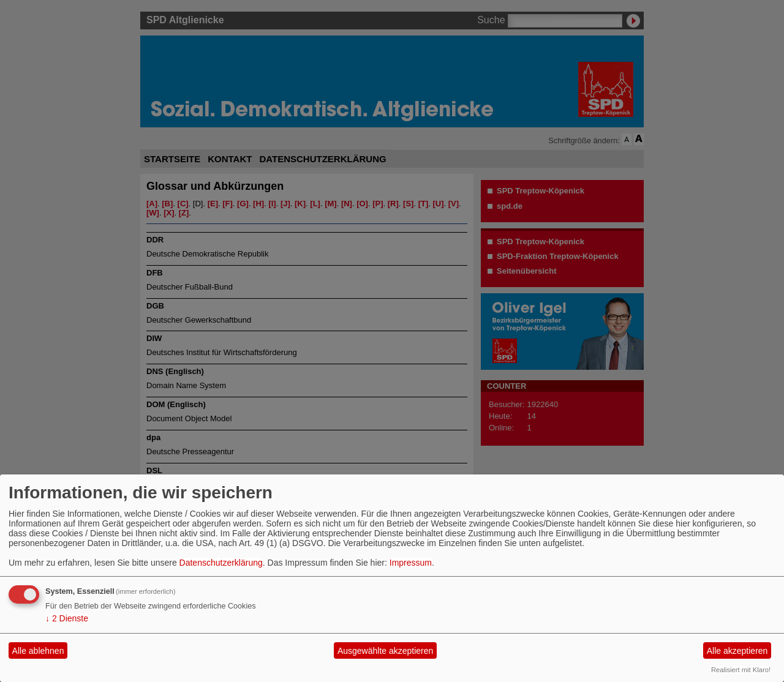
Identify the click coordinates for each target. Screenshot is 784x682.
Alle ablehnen (38, 651)
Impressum (411, 563)
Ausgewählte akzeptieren (385, 651)
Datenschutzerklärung (221, 563)
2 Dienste (67, 618)
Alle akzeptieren (737, 651)
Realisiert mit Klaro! (741, 670)
